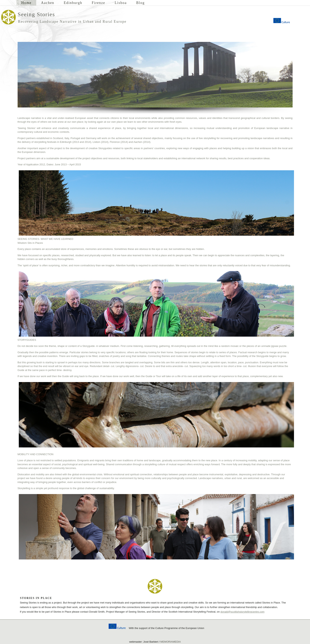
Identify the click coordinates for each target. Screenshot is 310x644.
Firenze (98, 3)
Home (26, 3)
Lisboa (121, 3)
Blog (140, 3)
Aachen (48, 3)
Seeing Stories (36, 14)
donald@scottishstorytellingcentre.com (242, 612)
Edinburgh (73, 3)
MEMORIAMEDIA (171, 642)
